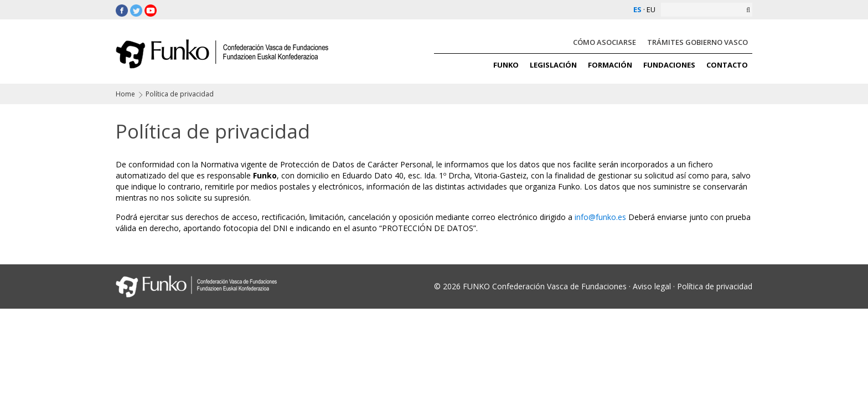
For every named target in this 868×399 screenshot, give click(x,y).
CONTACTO (727, 65)
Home (125, 94)
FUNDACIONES (669, 65)
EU (651, 9)
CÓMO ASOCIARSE (604, 42)
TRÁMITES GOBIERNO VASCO (697, 42)
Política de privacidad (715, 286)
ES (637, 9)
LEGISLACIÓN (553, 65)
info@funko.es (600, 217)
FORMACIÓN (610, 65)
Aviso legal (652, 286)
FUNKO (506, 65)
